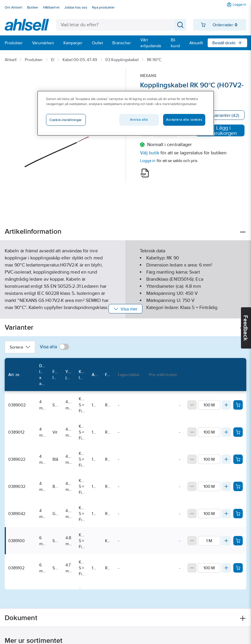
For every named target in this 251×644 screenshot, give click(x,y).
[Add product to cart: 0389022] (238, 459)
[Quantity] (209, 405)
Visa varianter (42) (222, 115)
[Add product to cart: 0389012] (238, 432)
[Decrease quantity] (192, 405)
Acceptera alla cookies (184, 120)
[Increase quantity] (226, 405)
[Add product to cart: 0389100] (238, 541)
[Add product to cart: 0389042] (238, 514)
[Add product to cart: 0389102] (238, 568)
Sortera (20, 347)
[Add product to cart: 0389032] (238, 486)
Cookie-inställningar (66, 120)
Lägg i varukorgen (220, 130)
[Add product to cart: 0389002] (238, 405)
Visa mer (125, 309)
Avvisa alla (139, 120)
